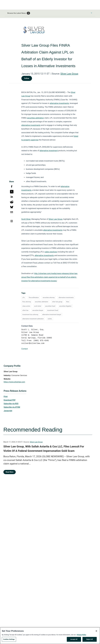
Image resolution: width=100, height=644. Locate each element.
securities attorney (49, 297)
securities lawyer (38, 310)
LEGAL (50, 319)
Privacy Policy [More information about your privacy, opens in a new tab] (81, 635)
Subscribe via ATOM (12, 407)
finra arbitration (34, 297)
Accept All (74, 640)
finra (68, 302)
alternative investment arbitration (33, 319)
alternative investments (59, 103)
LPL (24, 297)
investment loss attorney (30, 315)
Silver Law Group (69, 74)
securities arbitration (35, 118)
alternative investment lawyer (52, 315)
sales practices (51, 252)
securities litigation (65, 306)
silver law (25, 310)
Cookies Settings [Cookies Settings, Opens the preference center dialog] (9, 640)
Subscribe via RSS (11, 404)
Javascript (8, 411)
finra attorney (27, 302)
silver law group (57, 302)
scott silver (38, 306)
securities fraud (50, 306)
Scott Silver (26, 219)
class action (26, 306)
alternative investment (49, 151)
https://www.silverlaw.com (14, 382)
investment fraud (53, 310)
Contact (25, 349)
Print (6, 397)
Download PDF (10, 400)
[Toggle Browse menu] (91, 13)
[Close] (96, 632)
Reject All (90, 640)
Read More (10, 472)
